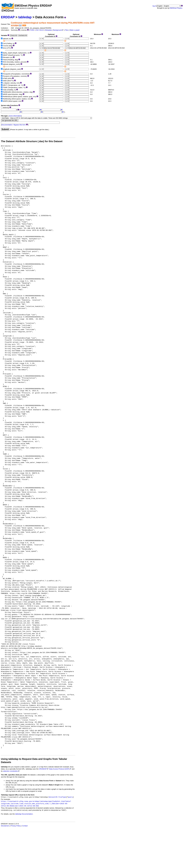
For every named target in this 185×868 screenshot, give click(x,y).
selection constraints (11, 771)
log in (154, 6)
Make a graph (75, 30)
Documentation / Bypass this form (14, 125)
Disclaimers (5, 826)
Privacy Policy (16, 826)
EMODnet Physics (176, 8)
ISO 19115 (40, 30)
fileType (62, 797)
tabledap (25, 17)
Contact (25, 826)
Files (67, 30)
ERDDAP (8, 17)
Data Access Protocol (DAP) (60, 769)
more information (15, 116)
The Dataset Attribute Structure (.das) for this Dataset (32, 141)
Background (58, 30)
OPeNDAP (44, 769)
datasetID (53, 797)
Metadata (48, 30)
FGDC (32, 30)
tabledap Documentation (24, 814)
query (71, 797)
